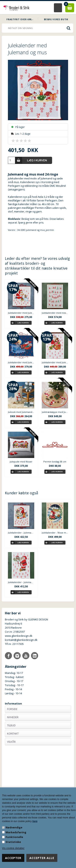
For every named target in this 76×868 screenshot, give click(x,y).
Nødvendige (14, 827)
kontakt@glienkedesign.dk (21, 640)
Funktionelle (14, 837)
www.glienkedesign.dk (19, 636)
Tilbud (11, 725)
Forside (12, 709)
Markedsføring (16, 832)
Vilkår (11, 742)
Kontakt (13, 734)
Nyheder (13, 717)
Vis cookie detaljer (13, 848)
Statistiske (13, 842)
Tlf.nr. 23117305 (14, 644)
